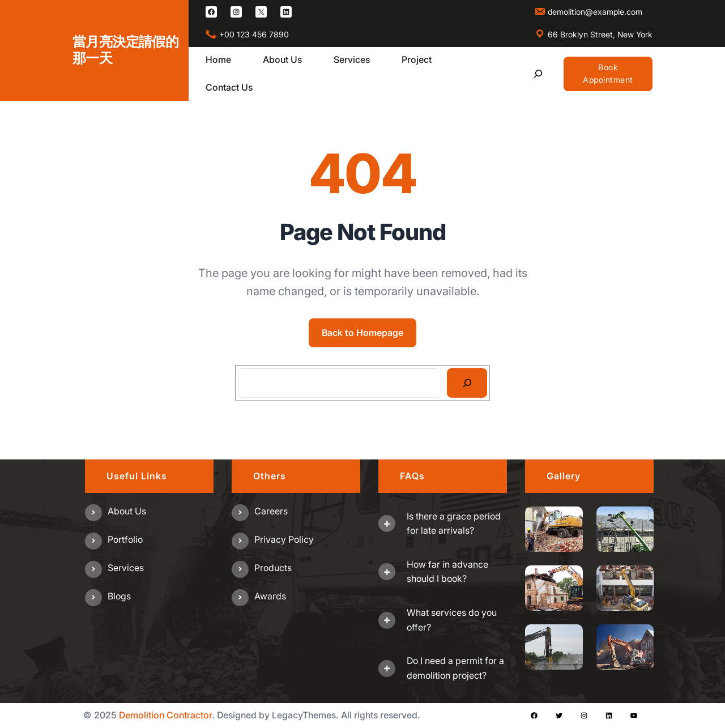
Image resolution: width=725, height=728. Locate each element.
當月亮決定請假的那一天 (125, 50)
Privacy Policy (284, 539)
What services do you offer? (452, 620)
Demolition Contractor (165, 715)
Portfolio (125, 539)
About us (127, 511)
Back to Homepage (362, 333)
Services (126, 568)
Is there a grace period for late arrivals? (454, 523)
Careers (271, 511)
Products (273, 568)
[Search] (467, 383)
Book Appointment (608, 73)
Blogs (119, 596)
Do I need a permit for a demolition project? (455, 668)
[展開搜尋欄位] (538, 74)
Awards (270, 596)
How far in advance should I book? (447, 572)
